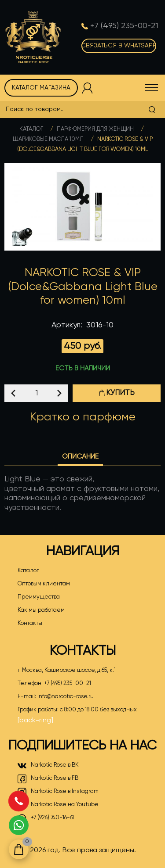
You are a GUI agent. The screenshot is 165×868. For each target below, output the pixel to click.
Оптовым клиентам (44, 584)
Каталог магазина (41, 88)
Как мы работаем (41, 610)
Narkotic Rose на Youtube (58, 805)
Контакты (30, 623)
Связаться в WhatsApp (119, 46)
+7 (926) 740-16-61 (46, 818)
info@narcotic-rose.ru (66, 697)
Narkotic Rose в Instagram (58, 792)
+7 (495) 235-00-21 (68, 683)
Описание (80, 457)
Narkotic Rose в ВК (48, 766)
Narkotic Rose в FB (48, 779)
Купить (117, 393)
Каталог (31, 129)
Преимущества (39, 597)
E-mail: (56, 697)
